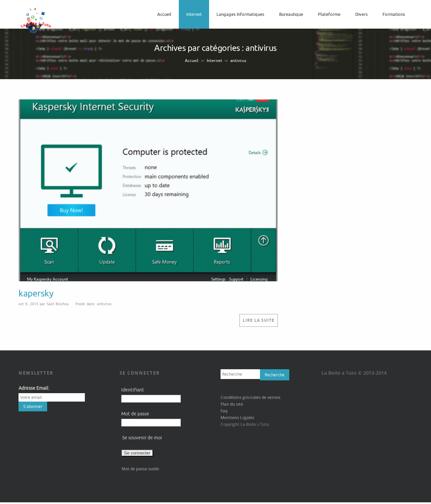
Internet (194, 14)
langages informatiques (240, 14)
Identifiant (133, 390)
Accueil (164, 14)
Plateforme (329, 14)
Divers (361, 14)
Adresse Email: (34, 388)
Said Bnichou (58, 304)
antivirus (104, 304)
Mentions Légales (237, 418)
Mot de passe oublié (140, 469)
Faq (224, 411)
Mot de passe (135, 414)
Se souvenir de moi (142, 438)
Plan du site (232, 404)
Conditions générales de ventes (251, 397)
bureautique (291, 14)
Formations (394, 14)
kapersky (36, 294)
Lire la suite (259, 320)
